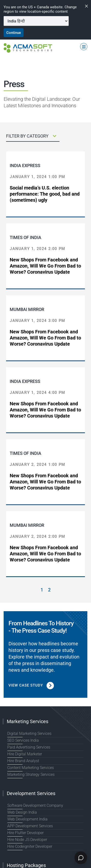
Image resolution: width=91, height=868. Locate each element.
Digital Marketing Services (29, 733)
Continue (14, 33)
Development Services (31, 793)
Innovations (64, 106)
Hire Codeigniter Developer (30, 846)
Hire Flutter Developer (25, 833)
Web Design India (22, 812)
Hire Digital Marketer (25, 754)
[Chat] (81, 858)
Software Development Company (35, 805)
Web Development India (27, 819)
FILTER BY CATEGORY (31, 136)
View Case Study (31, 685)
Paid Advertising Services (29, 747)
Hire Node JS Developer (27, 840)
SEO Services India (23, 740)
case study (62, 650)
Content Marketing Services (31, 768)
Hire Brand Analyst (23, 761)
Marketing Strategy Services (31, 774)
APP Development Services (30, 826)
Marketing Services (28, 721)
